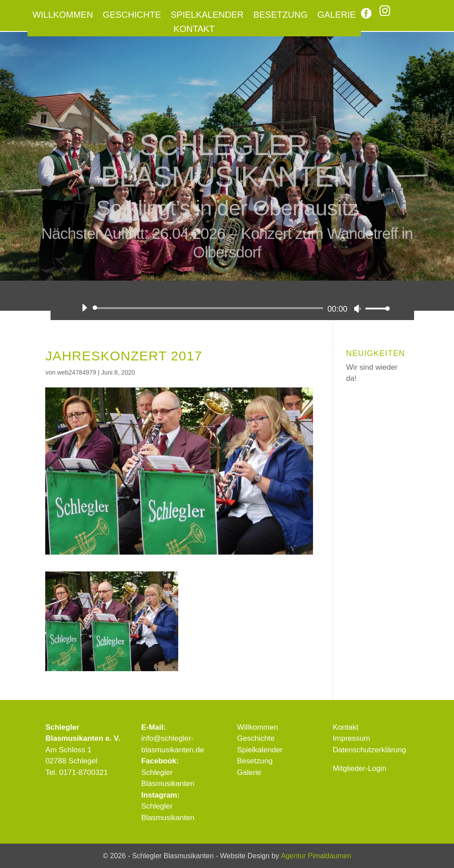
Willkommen (63, 16)
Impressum (352, 738)
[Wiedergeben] (84, 308)
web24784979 (77, 372)
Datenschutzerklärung (370, 750)
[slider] (209, 308)
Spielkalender (207, 16)
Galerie (337, 16)
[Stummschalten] (357, 309)
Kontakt (194, 30)
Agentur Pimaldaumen (316, 856)
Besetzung (281, 16)
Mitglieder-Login (360, 768)
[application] (232, 308)
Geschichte (132, 16)
